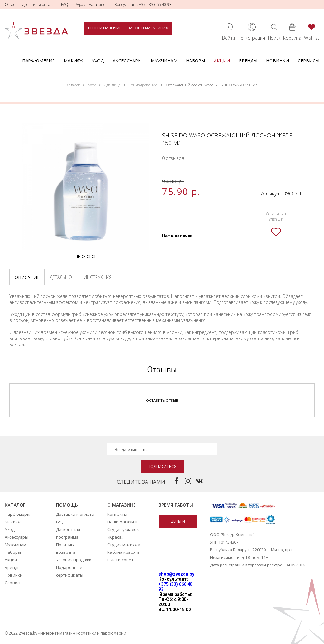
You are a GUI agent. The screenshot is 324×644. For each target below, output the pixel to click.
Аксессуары (127, 61)
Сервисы (308, 61)
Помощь (67, 505)
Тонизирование (143, 85)
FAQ (65, 5)
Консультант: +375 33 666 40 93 (143, 5)
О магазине (121, 505)
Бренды (248, 61)
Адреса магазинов (92, 5)
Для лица (112, 85)
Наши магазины (123, 522)
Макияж (73, 61)
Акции (222, 61)
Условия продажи (74, 560)
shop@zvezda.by (176, 574)
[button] (78, 256)
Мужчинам (164, 61)
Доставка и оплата (38, 5)
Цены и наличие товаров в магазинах (128, 28)
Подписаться (162, 467)
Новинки (277, 61)
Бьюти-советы (122, 560)
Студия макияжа (124, 545)
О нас (10, 5)
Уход (98, 61)
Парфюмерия (38, 61)
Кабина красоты (124, 552)
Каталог (73, 85)
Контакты (117, 514)
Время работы (176, 505)
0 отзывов (173, 158)
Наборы (196, 61)
